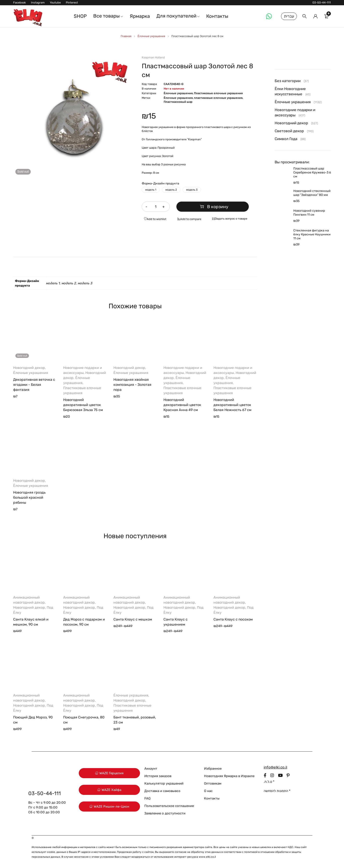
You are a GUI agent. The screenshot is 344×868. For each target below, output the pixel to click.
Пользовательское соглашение (169, 806)
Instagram (38, 3)
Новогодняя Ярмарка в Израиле (229, 776)
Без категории (288, 81)
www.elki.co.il (207, 857)
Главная (126, 36)
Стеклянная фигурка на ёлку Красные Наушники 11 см (312, 234)
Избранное (213, 769)
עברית (289, 16)
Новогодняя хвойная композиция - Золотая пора (132, 385)
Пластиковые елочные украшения (218, 93)
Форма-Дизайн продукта (160, 183)
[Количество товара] (156, 207)
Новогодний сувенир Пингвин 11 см (309, 213)
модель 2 (171, 190)
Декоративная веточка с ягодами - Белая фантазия (34, 385)
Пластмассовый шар (178, 102)
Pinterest (72, 3)
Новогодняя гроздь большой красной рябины (29, 497)
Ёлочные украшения (151, 36)
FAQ (147, 798)
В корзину (216, 207)
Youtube (55, 3)
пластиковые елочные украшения (218, 98)
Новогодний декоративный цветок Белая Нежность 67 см (232, 405)
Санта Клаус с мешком (133, 619)
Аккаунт (151, 769)
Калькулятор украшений (164, 783)
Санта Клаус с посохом (233, 619)
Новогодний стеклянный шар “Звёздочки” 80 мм (312, 193)
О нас (208, 791)
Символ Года (286, 139)
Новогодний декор (29, 368)
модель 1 (151, 190)
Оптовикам (213, 783)
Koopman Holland (153, 57)
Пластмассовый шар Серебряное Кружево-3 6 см (312, 172)
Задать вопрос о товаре (231, 219)
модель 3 (192, 190)
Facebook (20, 3)
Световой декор (289, 131)
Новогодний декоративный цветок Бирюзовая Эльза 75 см (83, 405)
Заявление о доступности (165, 813)
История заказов (158, 776)
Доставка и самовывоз (162, 791)
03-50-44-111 (322, 3)
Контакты (212, 798)
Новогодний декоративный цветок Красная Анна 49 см (182, 405)
